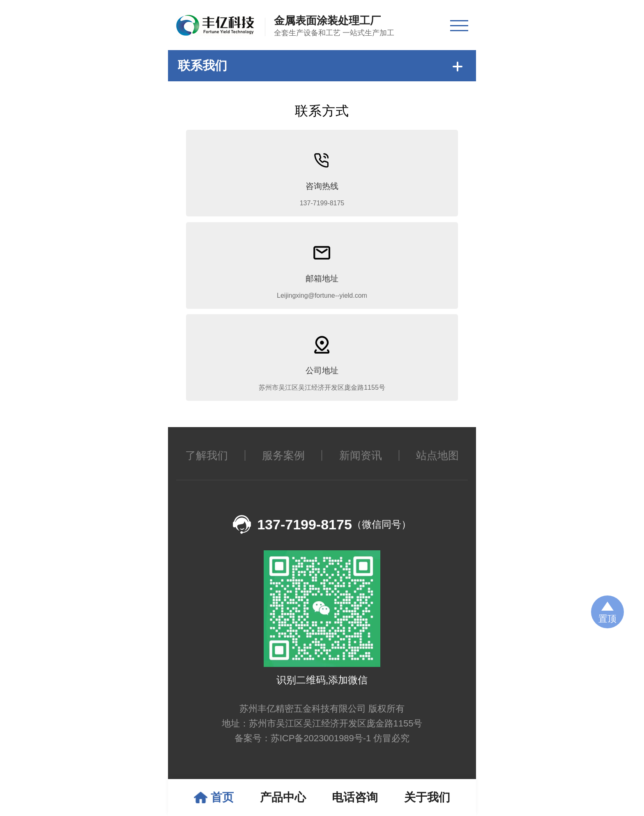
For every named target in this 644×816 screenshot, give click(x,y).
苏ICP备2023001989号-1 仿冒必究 (340, 751)
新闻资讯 (361, 468)
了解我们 (207, 468)
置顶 (607, 619)
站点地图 (437, 468)
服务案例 (283, 468)
